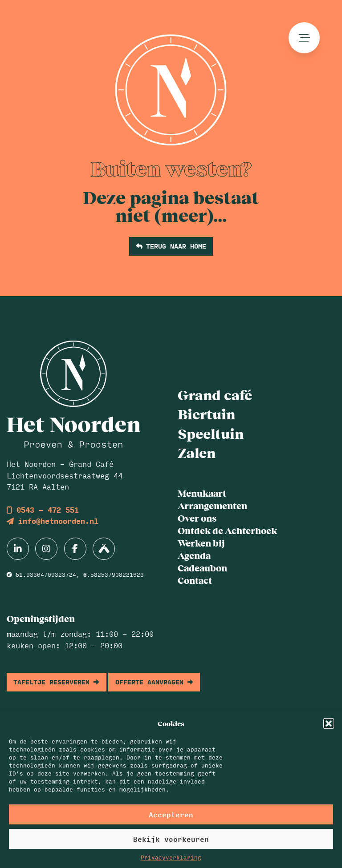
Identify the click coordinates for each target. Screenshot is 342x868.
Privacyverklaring (171, 857)
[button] (329, 723)
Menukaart (202, 493)
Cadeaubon (202, 568)
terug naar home (171, 246)
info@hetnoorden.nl (53, 521)
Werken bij (201, 543)
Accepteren (171, 814)
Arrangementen (212, 505)
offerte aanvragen (154, 682)
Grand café (215, 394)
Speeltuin (211, 433)
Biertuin (206, 414)
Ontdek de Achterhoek (227, 530)
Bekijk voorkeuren (171, 839)
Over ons (197, 518)
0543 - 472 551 (43, 510)
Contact (195, 580)
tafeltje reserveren (56, 682)
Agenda (194, 555)
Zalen (197, 452)
